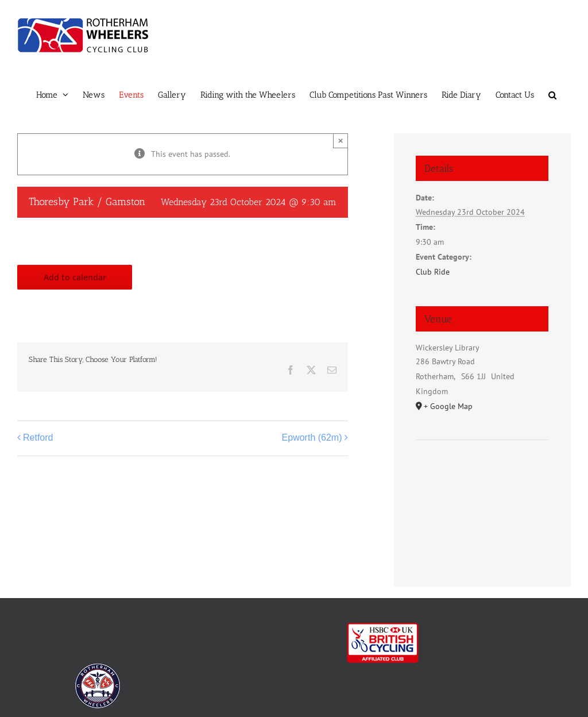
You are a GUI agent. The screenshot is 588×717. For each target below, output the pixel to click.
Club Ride (433, 272)
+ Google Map (448, 406)
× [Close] (341, 140)
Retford (38, 437)
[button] (552, 95)
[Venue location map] (482, 475)
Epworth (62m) (312, 437)
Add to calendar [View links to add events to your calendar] (75, 277)
